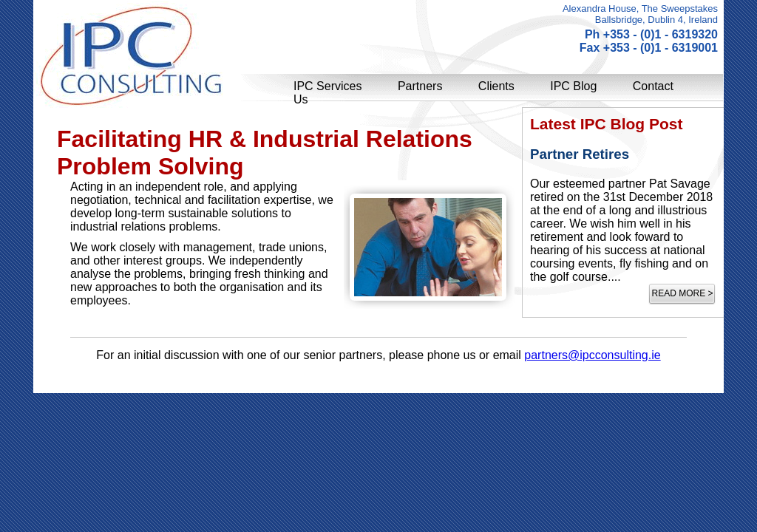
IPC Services (327, 86)
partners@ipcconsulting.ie (592, 355)
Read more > (682, 293)
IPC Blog (573, 86)
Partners (420, 86)
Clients (496, 86)
